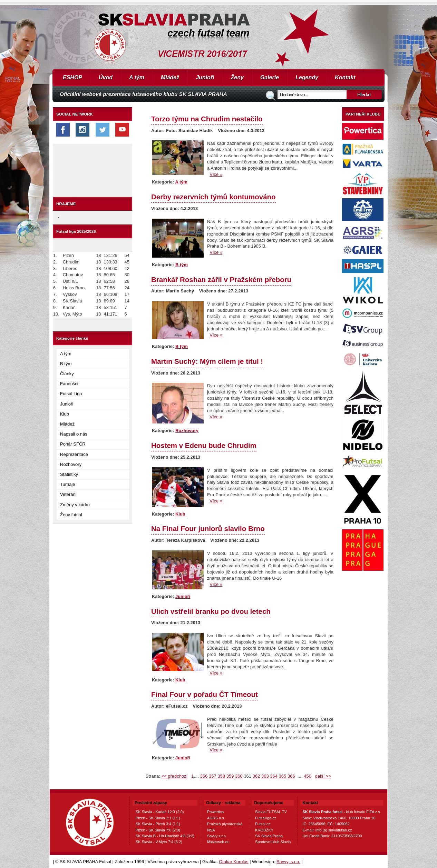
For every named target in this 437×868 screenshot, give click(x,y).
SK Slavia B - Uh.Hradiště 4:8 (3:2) (165, 836)
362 (256, 776)
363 (265, 776)
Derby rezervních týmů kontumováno (213, 197)
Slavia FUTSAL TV (271, 812)
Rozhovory (71, 464)
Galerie (270, 77)
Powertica (215, 812)
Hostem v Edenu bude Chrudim (204, 445)
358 (221, 776)
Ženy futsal (71, 515)
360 (239, 776)
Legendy (307, 77)
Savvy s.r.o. (217, 836)
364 (274, 776)
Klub (65, 414)
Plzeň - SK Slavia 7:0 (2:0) (158, 830)
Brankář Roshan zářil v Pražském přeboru (221, 280)
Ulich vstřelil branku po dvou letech (211, 611)
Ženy (237, 77)
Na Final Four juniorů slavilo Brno (208, 528)
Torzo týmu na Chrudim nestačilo (207, 119)
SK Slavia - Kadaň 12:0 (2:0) (160, 812)
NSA (211, 830)
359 (230, 776)
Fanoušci (69, 384)
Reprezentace (74, 454)
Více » (216, 174)
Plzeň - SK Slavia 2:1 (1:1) (158, 818)
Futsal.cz (263, 824)
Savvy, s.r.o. (288, 862)
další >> (323, 776)
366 (291, 776)
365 (283, 776)
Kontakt (345, 77)
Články (67, 374)
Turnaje (68, 484)
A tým (137, 77)
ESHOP (72, 77)
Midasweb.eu (218, 842)
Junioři (205, 77)
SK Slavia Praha (269, 836)
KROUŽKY (264, 830)
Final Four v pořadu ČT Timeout (205, 694)
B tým (66, 364)
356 (204, 776)
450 (308, 776)
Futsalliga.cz (266, 818)
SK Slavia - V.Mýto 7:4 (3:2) (159, 842)
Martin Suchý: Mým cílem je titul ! (207, 361)
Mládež (170, 77)
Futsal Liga (71, 394)
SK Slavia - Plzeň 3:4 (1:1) (158, 824)
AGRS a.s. (216, 818)
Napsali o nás (74, 434)
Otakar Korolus (234, 862)
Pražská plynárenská (225, 824)
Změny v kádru (75, 505)
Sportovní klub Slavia (273, 842)
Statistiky (69, 474)
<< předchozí (174, 776)
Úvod (106, 77)
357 (213, 776)
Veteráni (68, 494)
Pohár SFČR (73, 444)
